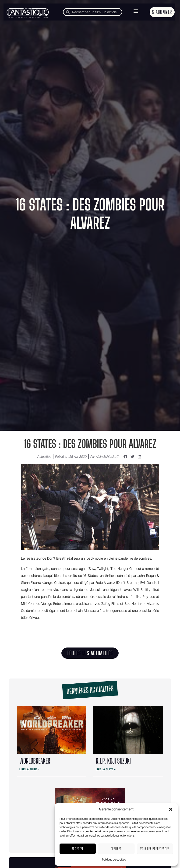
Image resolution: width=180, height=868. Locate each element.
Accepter (78, 849)
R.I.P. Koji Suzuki (113, 761)
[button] (171, 809)
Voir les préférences (155, 849)
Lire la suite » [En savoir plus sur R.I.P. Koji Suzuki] (106, 769)
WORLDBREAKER (35, 761)
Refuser (116, 849)
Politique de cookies (114, 859)
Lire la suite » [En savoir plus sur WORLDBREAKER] (29, 769)
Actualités (44, 456)
